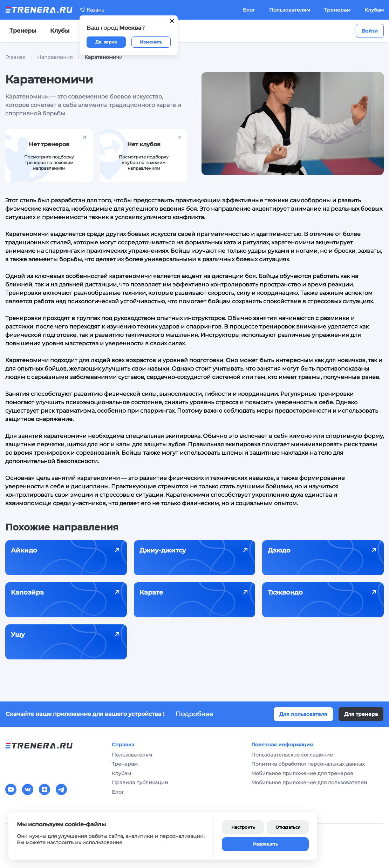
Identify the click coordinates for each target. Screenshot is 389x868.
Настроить (243, 827)
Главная (15, 57)
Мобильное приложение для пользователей (309, 782)
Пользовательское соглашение (292, 755)
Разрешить (265, 844)
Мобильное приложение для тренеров (302, 773)
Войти (370, 31)
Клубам (374, 10)
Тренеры (23, 31)
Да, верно (106, 42)
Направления (55, 57)
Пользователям (290, 10)
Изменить (151, 42)
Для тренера (361, 714)
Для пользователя (303, 714)
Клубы (60, 31)
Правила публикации (140, 782)
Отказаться (288, 827)
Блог (249, 10)
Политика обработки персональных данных (308, 764)
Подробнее (194, 714)
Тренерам (337, 10)
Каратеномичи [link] (104, 57)
